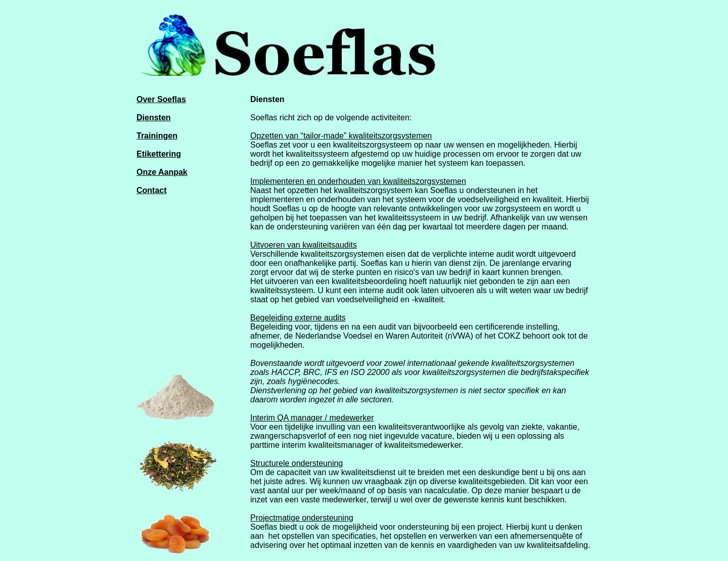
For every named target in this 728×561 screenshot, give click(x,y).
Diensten (154, 118)
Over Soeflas (161, 99)
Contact (152, 190)
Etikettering (159, 154)
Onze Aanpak (162, 172)
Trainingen (157, 136)
